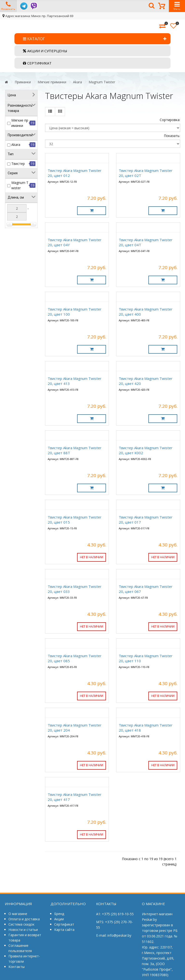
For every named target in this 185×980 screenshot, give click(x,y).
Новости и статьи (23, 930)
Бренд (59, 914)
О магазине (18, 914)
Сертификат (64, 924)
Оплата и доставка (24, 919)
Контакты (17, 967)
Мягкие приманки (52, 82)
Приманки (23, 82)
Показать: (172, 136)
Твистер (18, 164)
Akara (77, 82)
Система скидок (21, 924)
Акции (59, 919)
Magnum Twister (102, 82)
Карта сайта (64, 930)
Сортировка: (170, 120)
